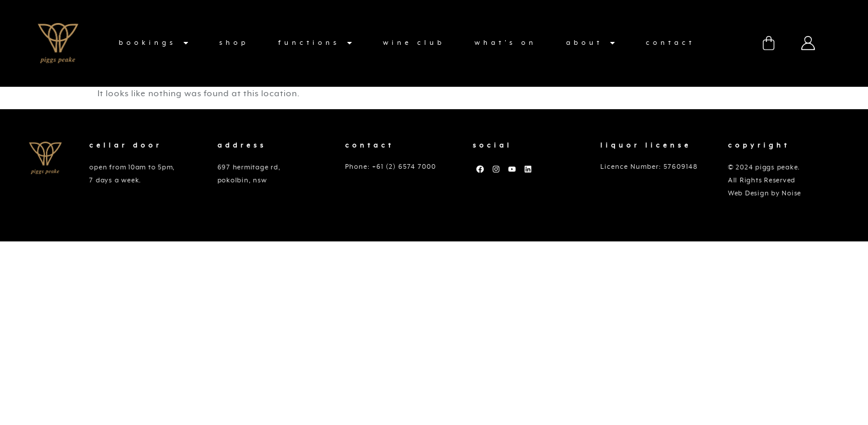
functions (316, 43)
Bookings (154, 43)
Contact (670, 43)
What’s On (505, 43)
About (591, 43)
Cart (769, 43)
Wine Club (414, 43)
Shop (234, 43)
